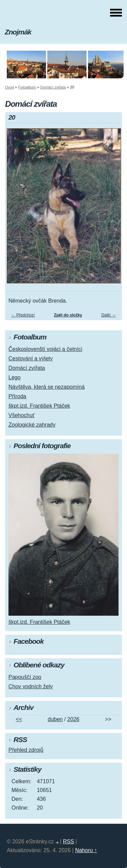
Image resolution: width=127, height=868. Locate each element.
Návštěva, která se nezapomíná (47, 387)
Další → (109, 315)
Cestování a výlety (31, 359)
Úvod (9, 87)
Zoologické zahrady (32, 425)
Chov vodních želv (31, 686)
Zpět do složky (68, 315)
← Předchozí (23, 315)
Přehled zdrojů (26, 750)
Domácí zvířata (53, 87)
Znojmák (18, 32)
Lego (15, 377)
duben (55, 719)
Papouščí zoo (25, 677)
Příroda (17, 396)
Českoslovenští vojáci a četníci (45, 349)
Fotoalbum (27, 87)
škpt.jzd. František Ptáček (39, 406)
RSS (69, 841)
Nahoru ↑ (86, 850)
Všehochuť (22, 415)
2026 (73, 719)
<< (19, 719)
